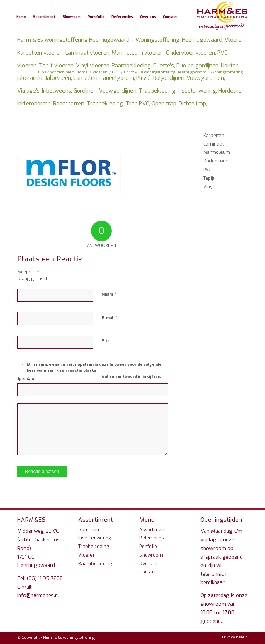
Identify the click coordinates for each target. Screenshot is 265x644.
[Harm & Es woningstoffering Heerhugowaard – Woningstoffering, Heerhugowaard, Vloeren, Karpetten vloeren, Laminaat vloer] (222, 16)
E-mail (110, 318)
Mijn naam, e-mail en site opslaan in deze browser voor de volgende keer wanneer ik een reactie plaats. (94, 367)
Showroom (151, 555)
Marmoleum (217, 152)
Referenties (152, 538)
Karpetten (214, 135)
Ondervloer (215, 161)
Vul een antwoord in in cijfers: (131, 377)
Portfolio (148, 546)
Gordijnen (89, 529)
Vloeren (87, 555)
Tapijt (209, 178)
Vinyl (209, 186)
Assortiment (153, 529)
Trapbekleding (94, 546)
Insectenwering (95, 538)
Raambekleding (95, 564)
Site (106, 341)
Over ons (149, 564)
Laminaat (213, 144)
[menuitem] (21, 16)
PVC (207, 170)
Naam (109, 294)
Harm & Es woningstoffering (69, 638)
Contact (148, 572)
